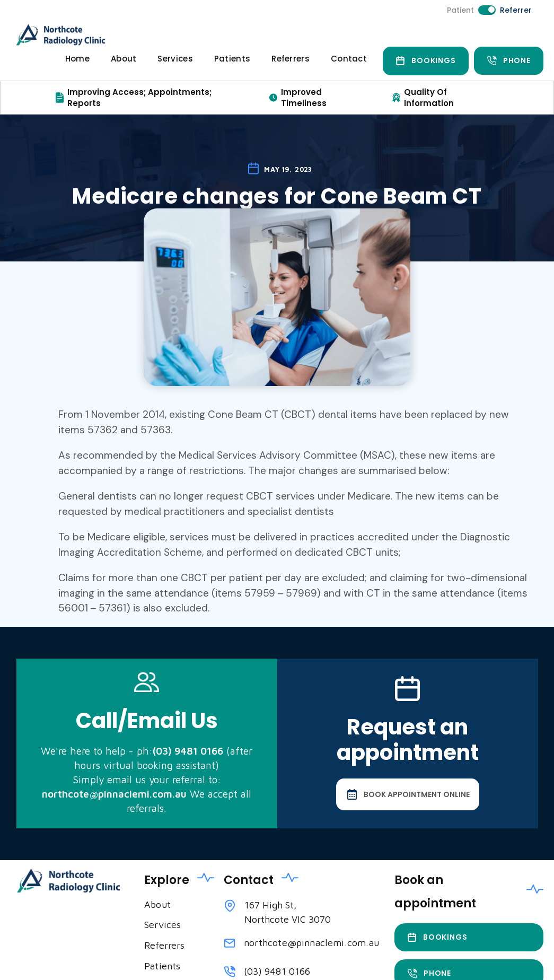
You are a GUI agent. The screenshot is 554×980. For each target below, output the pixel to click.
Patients (232, 59)
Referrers (291, 59)
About (124, 59)
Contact (349, 59)
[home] (64, 35)
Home (77, 59)
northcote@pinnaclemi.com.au (311, 943)
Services (175, 59)
